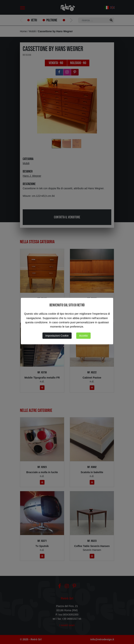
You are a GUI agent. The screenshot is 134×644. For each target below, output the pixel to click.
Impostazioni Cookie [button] (57, 336)
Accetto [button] (84, 336)
